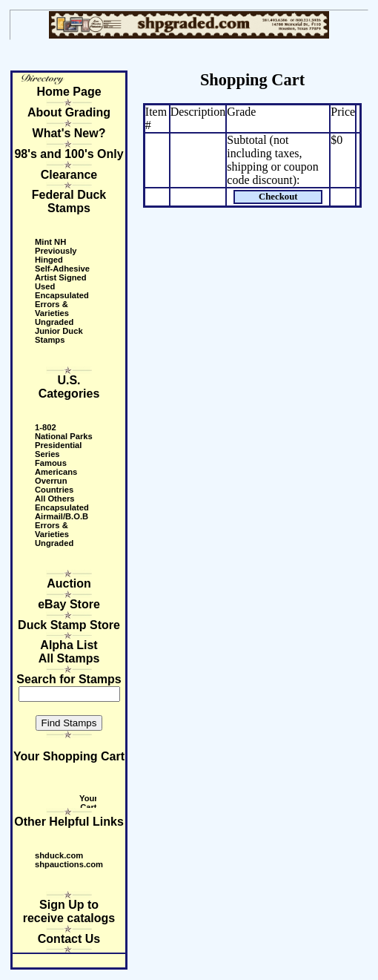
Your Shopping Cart (69, 756)
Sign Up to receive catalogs (69, 911)
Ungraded (54, 322)
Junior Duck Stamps (59, 335)
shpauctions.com (69, 864)
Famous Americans (56, 467)
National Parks (64, 436)
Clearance (69, 175)
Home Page (69, 92)
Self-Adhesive (62, 269)
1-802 (46, 427)
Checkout (278, 197)
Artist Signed (61, 277)
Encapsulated (62, 295)
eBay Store (69, 604)
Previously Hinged (56, 255)
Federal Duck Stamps (69, 201)
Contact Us (69, 939)
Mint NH (50, 242)
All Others (54, 499)
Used (45, 286)
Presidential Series (58, 450)
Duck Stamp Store (69, 625)
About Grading (69, 112)
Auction (69, 583)
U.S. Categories (69, 387)
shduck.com (59, 855)
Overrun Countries (54, 485)
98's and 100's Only (69, 154)
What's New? (69, 133)
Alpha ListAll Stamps (69, 652)
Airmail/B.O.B (62, 516)
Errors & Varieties (52, 309)
